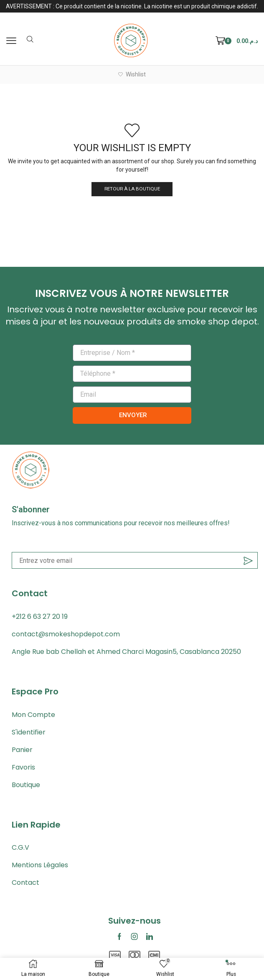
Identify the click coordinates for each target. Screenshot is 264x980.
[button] (11, 41)
